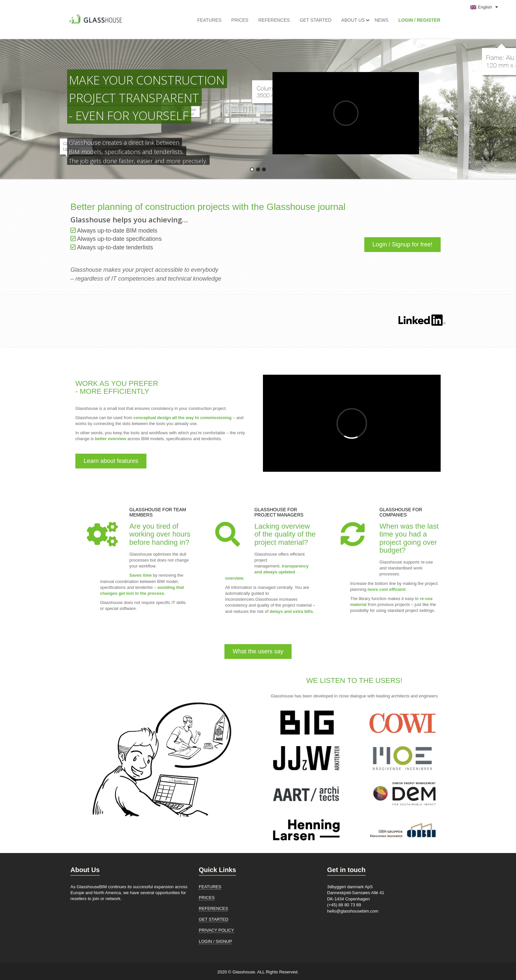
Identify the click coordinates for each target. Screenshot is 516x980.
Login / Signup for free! (402, 244)
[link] (95, 16)
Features (209, 20)
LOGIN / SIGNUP (215, 941)
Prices (240, 20)
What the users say (258, 651)
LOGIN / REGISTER (419, 20)
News (381, 20)
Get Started (316, 20)
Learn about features (111, 461)
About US (353, 20)
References (274, 20)
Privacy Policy (216, 930)
